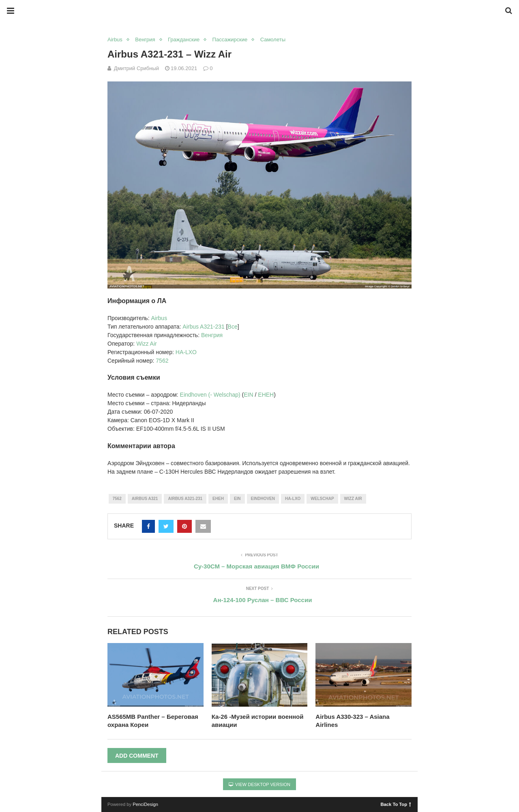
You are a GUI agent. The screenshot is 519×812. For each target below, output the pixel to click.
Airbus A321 (145, 499)
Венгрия (145, 40)
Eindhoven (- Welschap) (210, 395)
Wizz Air (147, 344)
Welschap (322, 499)
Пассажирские (230, 40)
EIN (248, 395)
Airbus (115, 40)
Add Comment (137, 756)
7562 (162, 361)
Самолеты (273, 40)
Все (233, 327)
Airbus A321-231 (204, 327)
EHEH (266, 395)
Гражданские (184, 40)
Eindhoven (263, 499)
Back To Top (396, 804)
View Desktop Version (259, 784)
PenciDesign (145, 804)
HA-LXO (186, 352)
